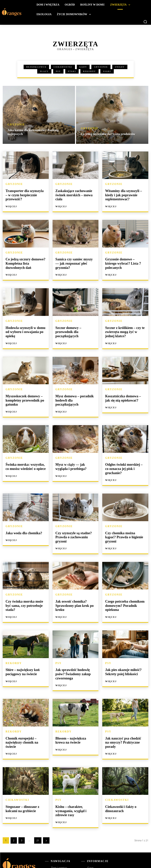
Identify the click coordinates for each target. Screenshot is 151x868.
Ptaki (72, 71)
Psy (58, 71)
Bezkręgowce (36, 67)
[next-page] (46, 808)
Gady (83, 67)
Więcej (11, 201)
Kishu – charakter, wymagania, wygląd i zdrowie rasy (75, 780)
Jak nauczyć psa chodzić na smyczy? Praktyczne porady (124, 715)
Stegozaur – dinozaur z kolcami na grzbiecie (21, 778)
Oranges (65, 49)
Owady (120, 67)
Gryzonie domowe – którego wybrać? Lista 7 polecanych (124, 259)
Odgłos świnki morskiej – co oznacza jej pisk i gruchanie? (124, 459)
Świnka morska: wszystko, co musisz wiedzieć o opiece (25, 459)
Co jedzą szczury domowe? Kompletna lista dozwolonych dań (25, 261)
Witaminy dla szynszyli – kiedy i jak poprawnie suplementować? (121, 194)
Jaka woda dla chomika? (22, 520)
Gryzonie (101, 67)
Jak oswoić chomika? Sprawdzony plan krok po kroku (72, 587)
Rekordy (90, 71)
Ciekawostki (63, 67)
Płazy (44, 71)
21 (38, 808)
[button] (145, 22)
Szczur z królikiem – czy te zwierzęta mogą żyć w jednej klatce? (124, 328)
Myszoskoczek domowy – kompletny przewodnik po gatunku (23, 394)
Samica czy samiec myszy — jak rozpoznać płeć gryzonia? (75, 259)
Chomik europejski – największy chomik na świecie (25, 715)
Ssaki (107, 71)
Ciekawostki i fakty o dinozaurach (119, 778)
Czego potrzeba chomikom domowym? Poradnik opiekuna (123, 587)
